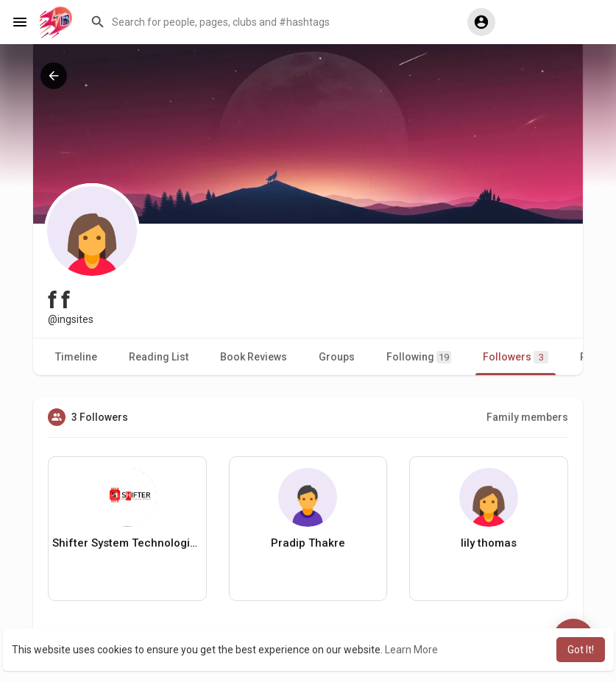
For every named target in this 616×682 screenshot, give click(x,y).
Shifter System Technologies (127, 543)
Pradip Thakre (308, 543)
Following (419, 357)
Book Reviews (254, 357)
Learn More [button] (411, 650)
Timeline (76, 357)
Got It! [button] (581, 650)
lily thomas (489, 543)
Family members (527, 417)
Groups (337, 357)
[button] (268, 22)
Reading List (159, 357)
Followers (516, 357)
